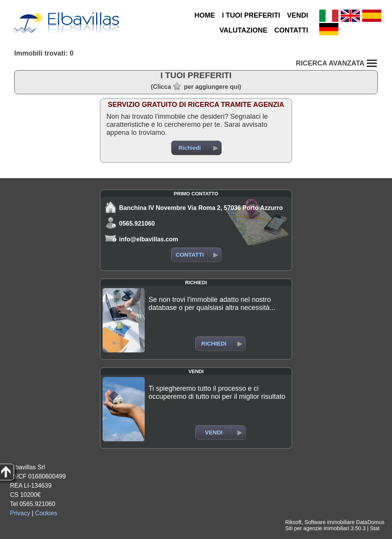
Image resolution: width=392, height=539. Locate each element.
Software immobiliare (329, 522)
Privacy (20, 513)
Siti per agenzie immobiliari (317, 528)
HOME (205, 15)
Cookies (46, 513)
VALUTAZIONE (243, 30)
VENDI (298, 15)
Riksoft (293, 522)
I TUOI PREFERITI (251, 15)
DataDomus (370, 522)
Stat (375, 528)
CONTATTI (291, 30)
